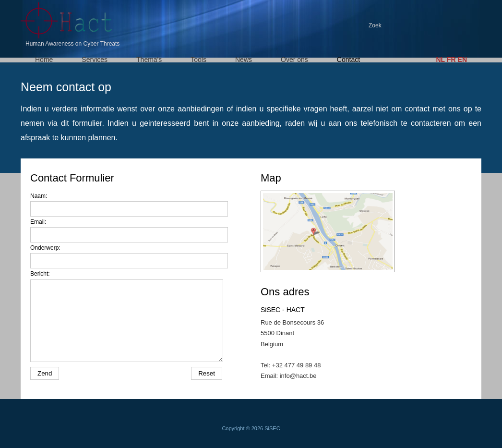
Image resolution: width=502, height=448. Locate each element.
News (244, 60)
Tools (198, 60)
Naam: (39, 196)
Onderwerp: (45, 248)
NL (440, 60)
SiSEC (272, 428)
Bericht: (40, 274)
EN (462, 60)
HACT (69, 20)
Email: (38, 222)
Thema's (149, 60)
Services (95, 60)
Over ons (294, 60)
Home (44, 60)
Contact (348, 60)
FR (451, 60)
